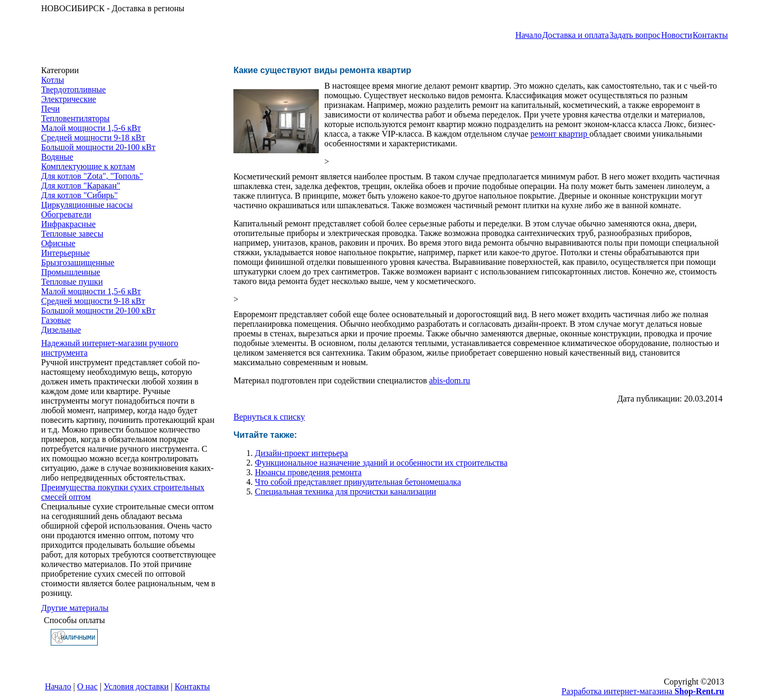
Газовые (56, 320)
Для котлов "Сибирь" (79, 195)
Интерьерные (65, 253)
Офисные (58, 243)
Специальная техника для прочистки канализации (345, 491)
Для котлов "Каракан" (81, 186)
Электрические (69, 99)
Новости (677, 35)
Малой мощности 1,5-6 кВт (91, 128)
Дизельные (61, 330)
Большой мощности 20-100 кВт (98, 147)
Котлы (53, 80)
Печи (50, 109)
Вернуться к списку (269, 417)
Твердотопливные (73, 89)
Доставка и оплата (575, 35)
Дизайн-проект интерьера (301, 453)
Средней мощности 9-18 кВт (93, 137)
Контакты (710, 35)
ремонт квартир (560, 134)
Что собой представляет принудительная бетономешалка (358, 482)
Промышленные (71, 272)
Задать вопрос (635, 35)
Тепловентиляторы (75, 118)
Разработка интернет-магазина (643, 691)
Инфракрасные (68, 224)
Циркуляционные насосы (87, 205)
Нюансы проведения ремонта (308, 472)
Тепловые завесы (72, 234)
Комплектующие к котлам (88, 166)
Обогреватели (66, 214)
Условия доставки (136, 686)
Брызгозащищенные (78, 262)
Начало (528, 35)
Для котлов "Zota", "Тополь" (92, 176)
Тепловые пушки (72, 282)
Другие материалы (75, 608)
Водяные (57, 157)
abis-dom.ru (449, 380)
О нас (88, 686)
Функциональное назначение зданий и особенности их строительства (381, 463)
